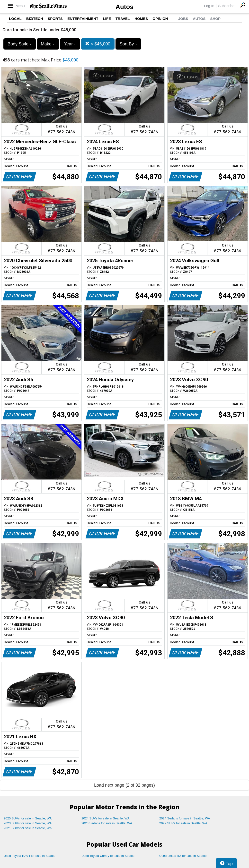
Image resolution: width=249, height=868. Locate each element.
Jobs (183, 19)
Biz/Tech (35, 19)
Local (15, 19)
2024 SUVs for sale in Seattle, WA (106, 818)
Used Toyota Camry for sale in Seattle (108, 856)
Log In (209, 6)
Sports (55, 19)
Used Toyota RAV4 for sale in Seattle (30, 856)
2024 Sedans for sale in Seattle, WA (185, 818)
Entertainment (83, 19)
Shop (215, 19)
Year (70, 44)
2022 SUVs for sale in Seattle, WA (183, 823)
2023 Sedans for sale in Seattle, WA (107, 823)
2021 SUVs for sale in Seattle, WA (28, 828)
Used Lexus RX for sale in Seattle (183, 856)
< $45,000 (98, 44)
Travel (123, 19)
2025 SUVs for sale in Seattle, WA (28, 818)
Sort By (128, 44)
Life (107, 19)
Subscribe (226, 6)
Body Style (20, 44)
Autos (124, 7)
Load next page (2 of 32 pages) (124, 785)
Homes (141, 19)
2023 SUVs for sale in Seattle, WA (28, 823)
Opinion (160, 19)
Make (48, 44)
